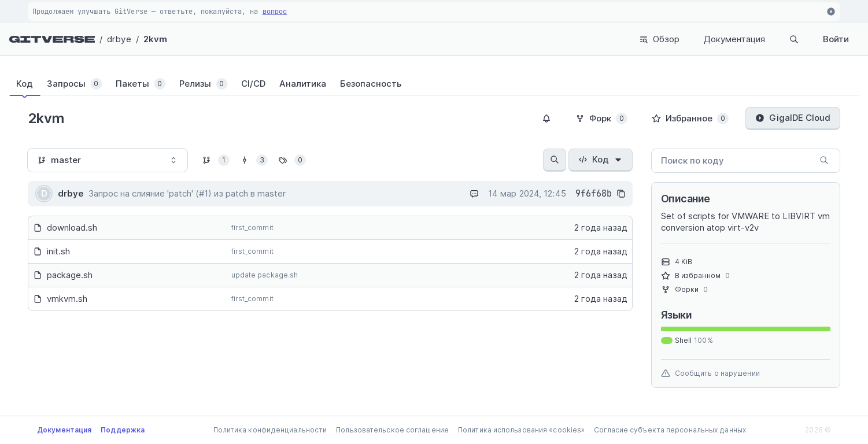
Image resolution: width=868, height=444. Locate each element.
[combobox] (108, 160)
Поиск (771, 39)
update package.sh (265, 275)
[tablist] (434, 84)
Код (601, 159)
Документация (688, 39)
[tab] (32, 84)
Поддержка (123, 430)
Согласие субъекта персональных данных (670, 430)
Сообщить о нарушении (710, 373)
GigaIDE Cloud (793, 118)
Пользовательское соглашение (392, 430)
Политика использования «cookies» (521, 430)
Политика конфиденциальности (270, 430)
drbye (119, 39)
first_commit (252, 227)
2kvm (155, 39)
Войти (836, 39)
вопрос (275, 12)
